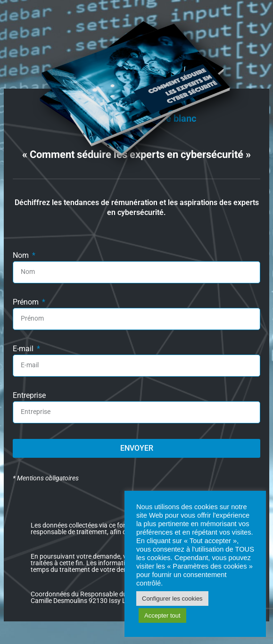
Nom (22, 256)
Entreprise (29, 396)
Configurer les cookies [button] (172, 599)
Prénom (27, 302)
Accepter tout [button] (162, 615)
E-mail (24, 349)
